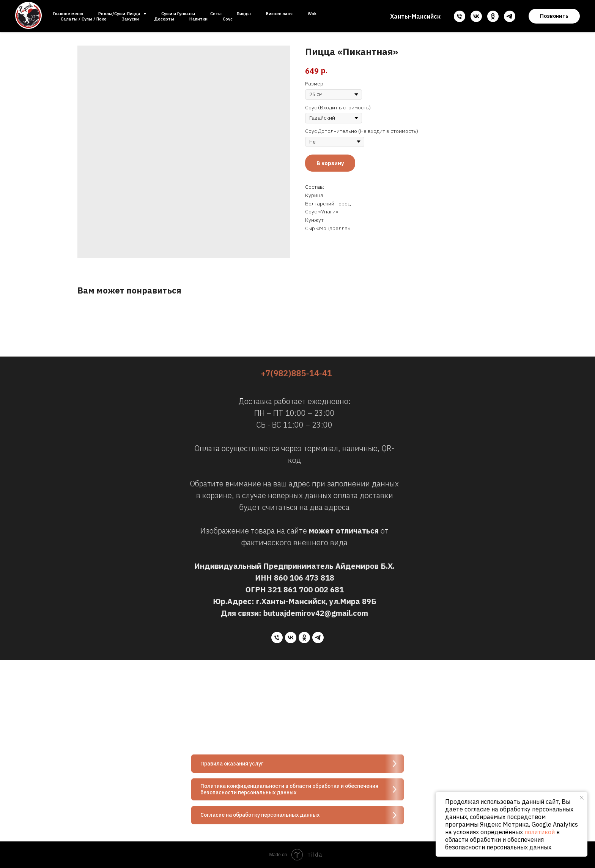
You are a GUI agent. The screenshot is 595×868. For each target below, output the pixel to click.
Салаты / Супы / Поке (84, 19)
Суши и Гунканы (178, 14)
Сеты (216, 14)
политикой (540, 832)
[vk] (476, 16)
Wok (312, 14)
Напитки (198, 19)
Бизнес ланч (279, 14)
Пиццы (244, 14)
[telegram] (510, 16)
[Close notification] (582, 798)
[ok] (493, 16)
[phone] (460, 16)
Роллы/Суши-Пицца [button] (120, 14)
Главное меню (68, 14)
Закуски (130, 19)
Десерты (164, 19)
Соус (228, 19)
